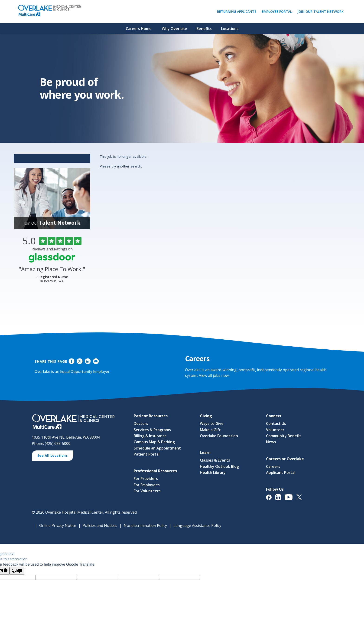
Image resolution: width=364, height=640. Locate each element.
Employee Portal (278, 11)
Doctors (141, 423)
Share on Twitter (80, 361)
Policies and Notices (100, 525)
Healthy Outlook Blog (219, 466)
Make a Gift (210, 430)
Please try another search (120, 166)
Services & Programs (152, 430)
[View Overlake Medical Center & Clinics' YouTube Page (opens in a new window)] (291, 500)
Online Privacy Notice (58, 525)
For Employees (147, 485)
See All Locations (54, 456)
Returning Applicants (238, 11)
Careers (273, 466)
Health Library (213, 473)
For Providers (146, 479)
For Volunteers (147, 491)
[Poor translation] (17, 571)
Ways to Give (212, 423)
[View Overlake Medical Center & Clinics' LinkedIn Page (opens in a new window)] (280, 500)
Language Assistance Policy (197, 525)
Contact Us (276, 423)
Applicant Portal (281, 473)
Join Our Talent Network (320, 11)
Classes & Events (215, 460)
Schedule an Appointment (157, 448)
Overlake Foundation (219, 436)
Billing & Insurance (150, 436)
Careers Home (139, 29)
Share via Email (96, 361)
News (271, 442)
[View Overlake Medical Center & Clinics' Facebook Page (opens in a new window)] (271, 500)
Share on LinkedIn (88, 361)
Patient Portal (147, 454)
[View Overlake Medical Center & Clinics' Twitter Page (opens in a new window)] (301, 500)
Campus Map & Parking (154, 442)
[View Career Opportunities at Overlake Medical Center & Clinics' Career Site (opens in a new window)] (78, 422)
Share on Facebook (72, 361)
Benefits (204, 29)
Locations (230, 29)
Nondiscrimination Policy (145, 525)
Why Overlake (174, 29)
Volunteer (275, 430)
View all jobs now (214, 375)
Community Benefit (284, 436)
